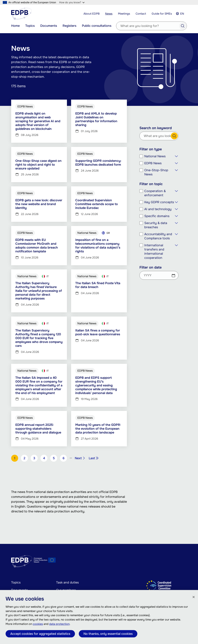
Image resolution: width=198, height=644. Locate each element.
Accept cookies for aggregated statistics (40, 634)
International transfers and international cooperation (154, 252)
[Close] (194, 597)
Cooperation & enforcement (155, 193)
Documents (49, 26)
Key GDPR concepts (159, 202)
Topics (30, 26)
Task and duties (67, 582)
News (109, 14)
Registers (69, 26)
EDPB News (153, 163)
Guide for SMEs (162, 14)
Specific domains (157, 216)
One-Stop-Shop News (156, 172)
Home (15, 26)
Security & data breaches (156, 225)
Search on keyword (156, 128)
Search (183, 26)
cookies (38, 624)
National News (155, 156)
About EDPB (92, 14)
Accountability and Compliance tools (158, 236)
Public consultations (97, 26)
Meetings (124, 14)
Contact (141, 14)
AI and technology (158, 209)
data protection (59, 624)
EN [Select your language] (182, 14)
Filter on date (151, 268)
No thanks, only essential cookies (108, 634)
